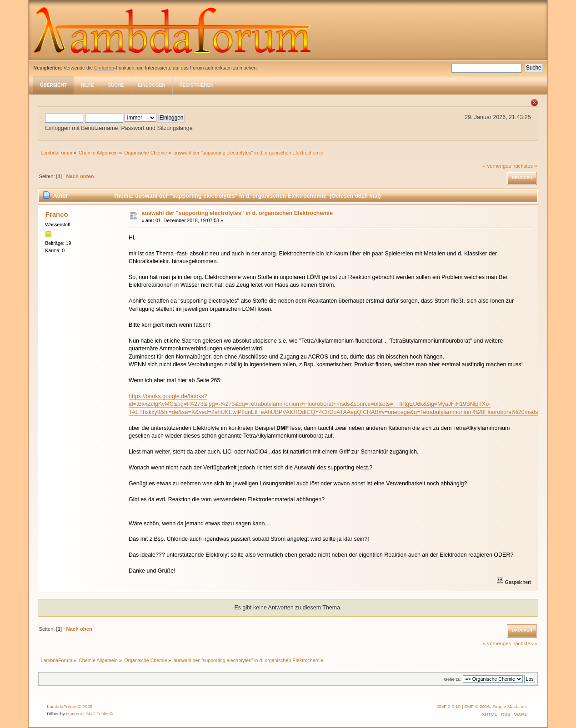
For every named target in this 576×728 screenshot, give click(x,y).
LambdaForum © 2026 (70, 706)
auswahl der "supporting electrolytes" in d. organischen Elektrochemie (237, 213)
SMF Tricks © (100, 714)
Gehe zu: (453, 679)
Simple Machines (510, 706)
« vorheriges (497, 166)
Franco (57, 214)
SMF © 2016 (477, 706)
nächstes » (525, 166)
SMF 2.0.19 (449, 706)
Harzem (74, 714)
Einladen (104, 68)
